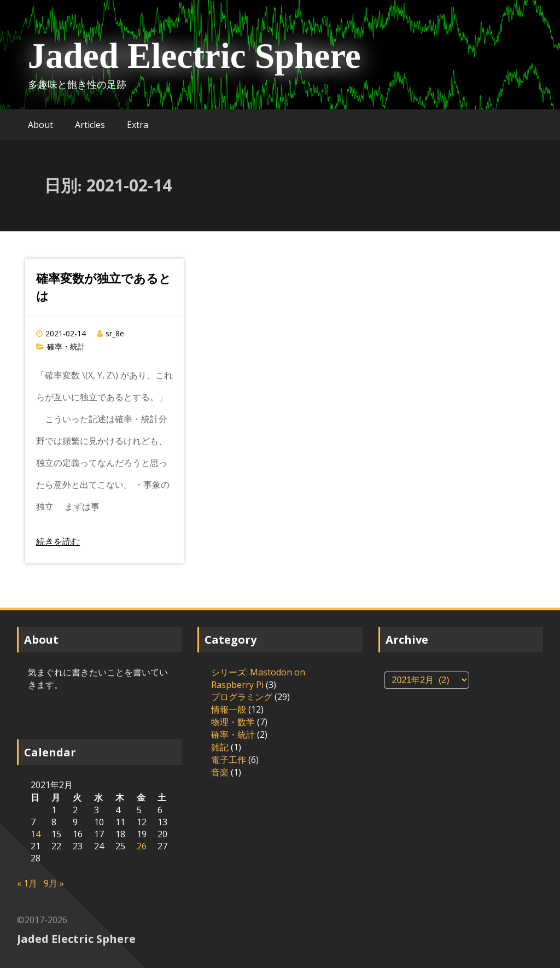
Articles (90, 125)
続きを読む (58, 541)
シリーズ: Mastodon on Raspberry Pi (258, 678)
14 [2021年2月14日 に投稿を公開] (36, 834)
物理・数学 (233, 722)
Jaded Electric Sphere (194, 56)
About (40, 125)
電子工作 (229, 760)
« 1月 (27, 883)
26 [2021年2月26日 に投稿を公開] (142, 846)
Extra (138, 125)
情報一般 (229, 709)
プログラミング (242, 697)
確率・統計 (66, 346)
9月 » (54, 883)
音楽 (220, 772)
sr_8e (115, 333)
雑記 (220, 747)
